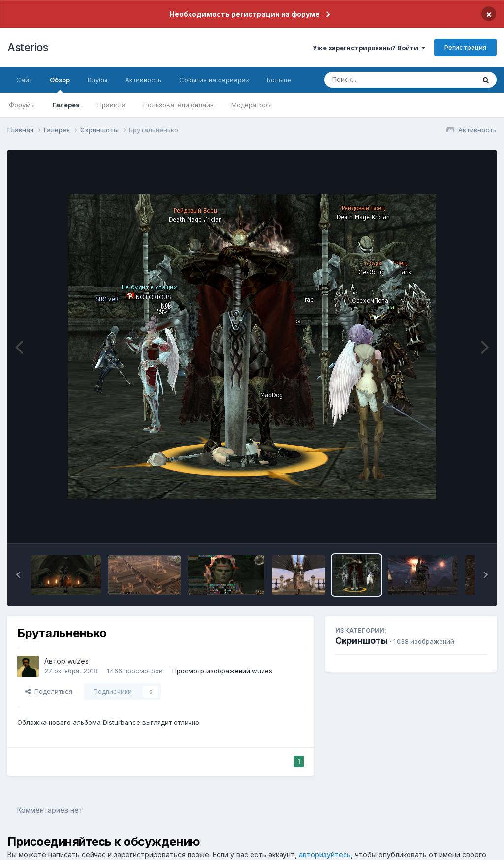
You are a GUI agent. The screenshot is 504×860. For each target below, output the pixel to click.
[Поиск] (381, 80)
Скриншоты (362, 641)
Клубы (97, 80)
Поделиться (49, 691)
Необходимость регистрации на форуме (245, 14)
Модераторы (252, 105)
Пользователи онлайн (178, 105)
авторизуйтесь (325, 854)
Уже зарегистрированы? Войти (369, 48)
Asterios (28, 47)
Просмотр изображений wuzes (222, 671)
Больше (279, 80)
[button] (18, 575)
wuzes (78, 661)
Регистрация (465, 47)
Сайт (24, 80)
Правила (111, 105)
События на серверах (214, 80)
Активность (143, 80)
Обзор (60, 84)
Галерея (66, 105)
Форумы (22, 105)
